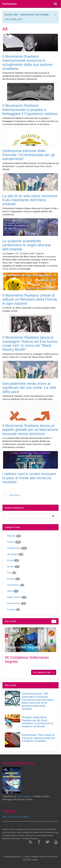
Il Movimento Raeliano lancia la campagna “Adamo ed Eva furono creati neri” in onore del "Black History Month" (30, 343)
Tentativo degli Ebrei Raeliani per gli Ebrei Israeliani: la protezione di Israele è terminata (37, 722)
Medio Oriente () (17, 597)
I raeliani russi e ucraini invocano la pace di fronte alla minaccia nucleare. (29, 478)
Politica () (14, 542)
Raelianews (9, 4)
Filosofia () (14, 536)
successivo (15, 495)
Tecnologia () (15, 554)
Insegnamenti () (17, 548)
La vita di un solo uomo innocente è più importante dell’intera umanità (30, 200)
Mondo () (13, 567)
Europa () (14, 579)
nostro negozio (24, 796)
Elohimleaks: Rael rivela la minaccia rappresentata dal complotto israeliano (38, 738)
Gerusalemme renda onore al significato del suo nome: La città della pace (29, 388)
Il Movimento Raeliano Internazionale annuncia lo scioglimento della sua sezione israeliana (27, 62)
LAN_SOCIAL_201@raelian (16, 817)
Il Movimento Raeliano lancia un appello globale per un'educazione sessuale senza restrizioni (30, 430)
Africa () (13, 591)
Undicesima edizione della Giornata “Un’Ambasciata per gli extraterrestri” (28, 155)
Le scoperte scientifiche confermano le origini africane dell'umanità (27, 245)
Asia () (12, 573)
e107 (22, 857)
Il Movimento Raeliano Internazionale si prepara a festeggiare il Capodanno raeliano (30, 110)
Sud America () (16, 585)
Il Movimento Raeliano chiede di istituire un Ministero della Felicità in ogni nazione (29, 299)
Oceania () (14, 610)
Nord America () (17, 603)
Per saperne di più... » (44, 672)
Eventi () (13, 561)
